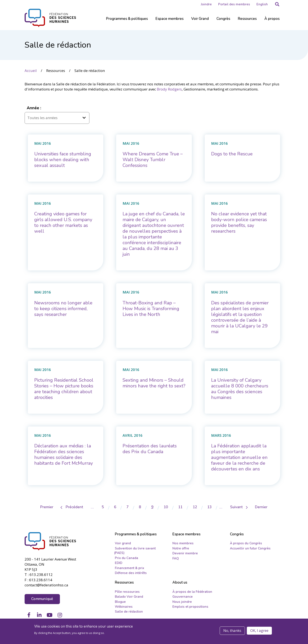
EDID (119, 563)
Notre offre (181, 548)
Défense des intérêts (131, 573)
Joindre (206, 4)
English (262, 4)
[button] (277, 4)
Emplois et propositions (190, 607)
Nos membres (183, 543)
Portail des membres (234, 4)
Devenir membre (185, 553)
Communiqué (42, 598)
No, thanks (232, 631)
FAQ (176, 558)
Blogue (120, 602)
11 (182, 507)
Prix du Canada (127, 558)
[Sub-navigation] (127, 21)
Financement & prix (130, 568)
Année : (34, 108)
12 (197, 507)
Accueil (31, 70)
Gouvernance (183, 597)
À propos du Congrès (246, 543)
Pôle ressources (127, 591)
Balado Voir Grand (129, 597)
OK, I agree (259, 631)
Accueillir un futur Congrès (250, 548)
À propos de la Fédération (192, 591)
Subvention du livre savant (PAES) (135, 550)
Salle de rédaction (129, 612)
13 (212, 507)
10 (168, 507)
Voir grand (123, 543)
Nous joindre (182, 602)
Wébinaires (124, 607)
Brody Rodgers (169, 89)
